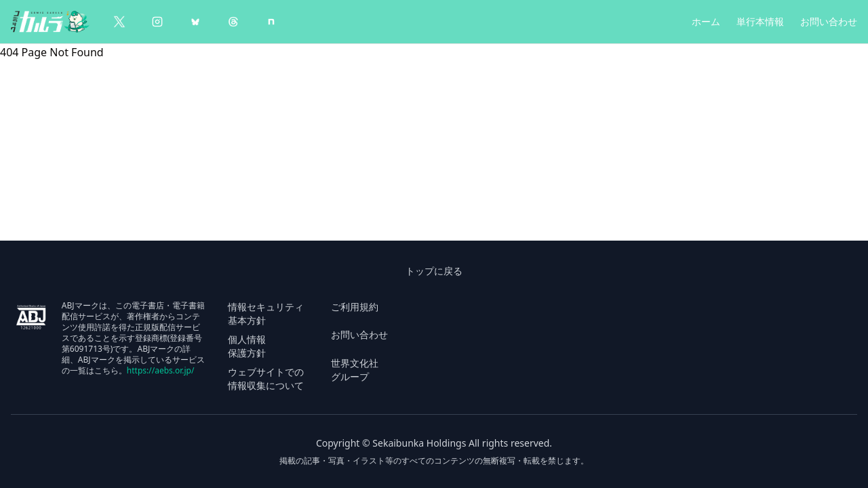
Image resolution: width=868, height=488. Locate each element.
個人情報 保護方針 (247, 346)
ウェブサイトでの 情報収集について (266, 379)
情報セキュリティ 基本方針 (266, 313)
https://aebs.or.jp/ (161, 370)
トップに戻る (434, 271)
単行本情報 (760, 21)
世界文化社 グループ (355, 370)
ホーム (706, 21)
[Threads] (233, 22)
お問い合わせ (829, 21)
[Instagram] (157, 22)
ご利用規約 (355, 307)
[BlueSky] (195, 22)
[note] (271, 22)
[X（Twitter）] (119, 22)
